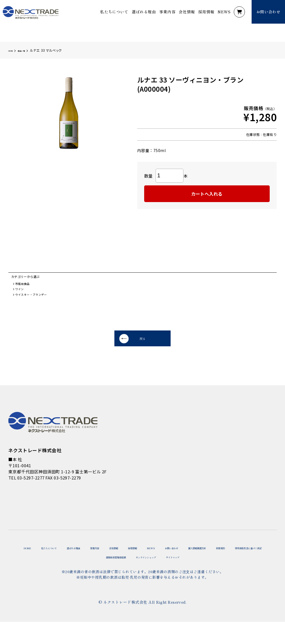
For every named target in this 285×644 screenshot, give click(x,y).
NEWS (224, 12)
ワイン (22, 294)
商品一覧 (30, 50)
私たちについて (114, 12)
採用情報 (206, 12)
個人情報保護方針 (31, 577)
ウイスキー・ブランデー (37, 301)
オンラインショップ (216, 577)
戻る (117, 349)
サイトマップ (258, 577)
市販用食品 (25, 287)
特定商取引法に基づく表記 (112, 577)
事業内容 (167, 12)
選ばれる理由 (144, 12)
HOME (13, 50)
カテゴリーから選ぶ (30, 278)
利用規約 (67, 577)
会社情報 (187, 12)
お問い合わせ (246, 564)
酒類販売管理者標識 (167, 577)
